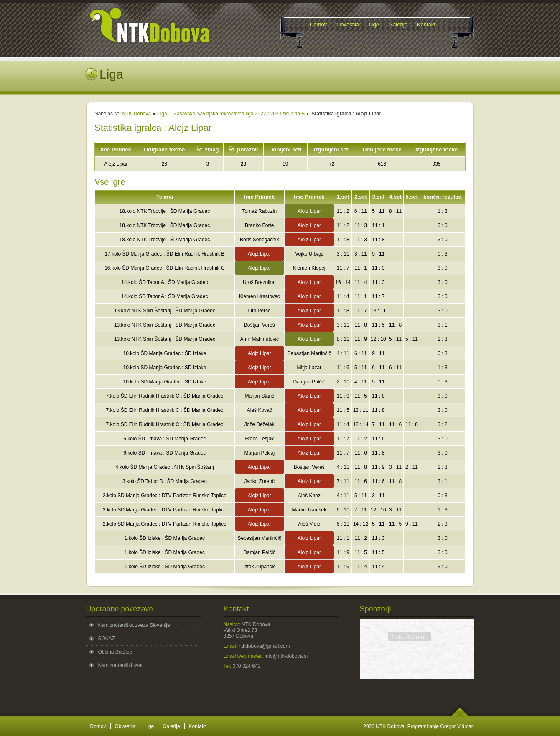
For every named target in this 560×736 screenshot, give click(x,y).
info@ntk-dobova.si (286, 656)
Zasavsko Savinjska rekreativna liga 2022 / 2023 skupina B (239, 114)
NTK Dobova (136, 114)
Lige (149, 726)
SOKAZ (107, 639)
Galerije (171, 726)
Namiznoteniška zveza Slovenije (134, 625)
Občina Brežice (115, 652)
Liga (162, 114)
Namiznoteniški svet (121, 665)
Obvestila (125, 726)
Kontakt (197, 726)
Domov (98, 726)
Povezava (417, 670)
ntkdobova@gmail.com (264, 646)
